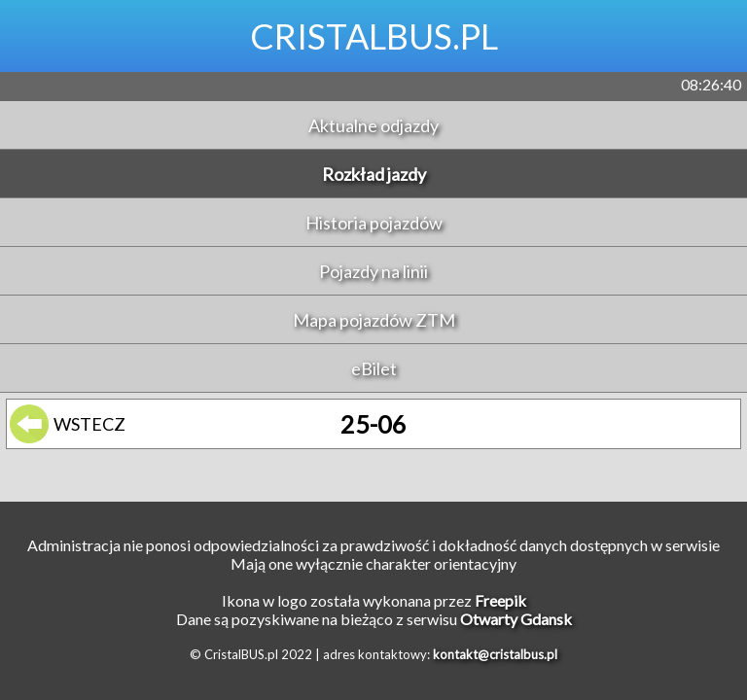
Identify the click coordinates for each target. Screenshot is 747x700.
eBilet (374, 368)
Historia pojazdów (374, 223)
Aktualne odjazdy (373, 125)
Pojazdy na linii (373, 271)
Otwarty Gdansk (516, 619)
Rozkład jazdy (374, 174)
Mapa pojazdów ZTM (374, 320)
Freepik (500, 600)
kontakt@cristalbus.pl (495, 654)
